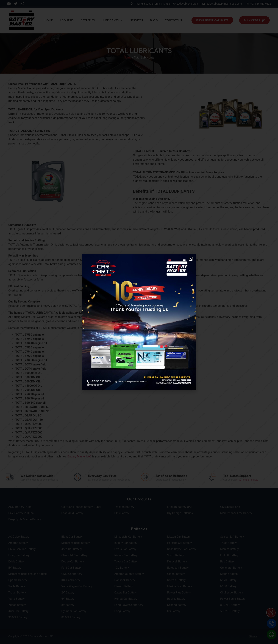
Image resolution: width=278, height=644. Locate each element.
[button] (191, 259)
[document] (139, 322)
